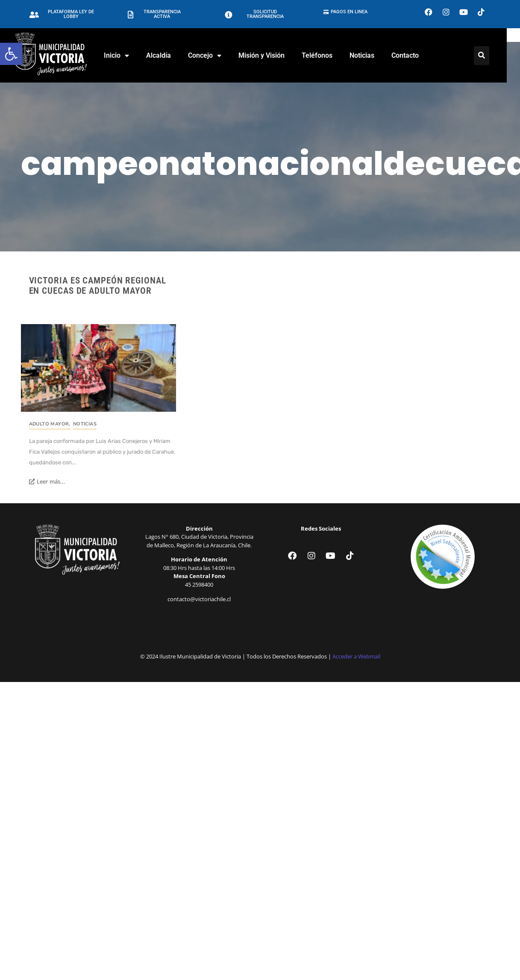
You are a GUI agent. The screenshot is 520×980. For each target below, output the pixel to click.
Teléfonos (323, 55)
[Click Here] (488, 56)
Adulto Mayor (50, 424)
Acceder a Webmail (356, 656)
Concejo (211, 56)
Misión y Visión (268, 55)
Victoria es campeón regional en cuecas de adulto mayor (98, 286)
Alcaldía (165, 55)
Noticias (368, 55)
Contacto (411, 55)
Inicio (123, 56)
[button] (11, 54)
